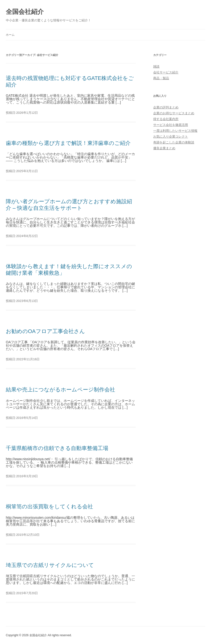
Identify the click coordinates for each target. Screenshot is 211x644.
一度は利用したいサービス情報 (175, 131)
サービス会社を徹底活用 (171, 125)
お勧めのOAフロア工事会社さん (45, 331)
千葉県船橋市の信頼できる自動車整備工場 (57, 448)
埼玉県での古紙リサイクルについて (50, 565)
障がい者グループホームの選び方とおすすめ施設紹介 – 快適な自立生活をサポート (69, 205)
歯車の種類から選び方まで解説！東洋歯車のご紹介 (68, 143)
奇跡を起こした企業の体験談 (174, 142)
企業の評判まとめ (166, 107)
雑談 (156, 66)
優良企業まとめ (164, 148)
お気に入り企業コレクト (171, 137)
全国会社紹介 (25, 12)
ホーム (10, 35)
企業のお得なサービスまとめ (174, 113)
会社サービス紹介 (166, 72)
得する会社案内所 (166, 119)
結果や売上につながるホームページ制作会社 (60, 390)
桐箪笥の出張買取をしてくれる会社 (49, 507)
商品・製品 (161, 78)
